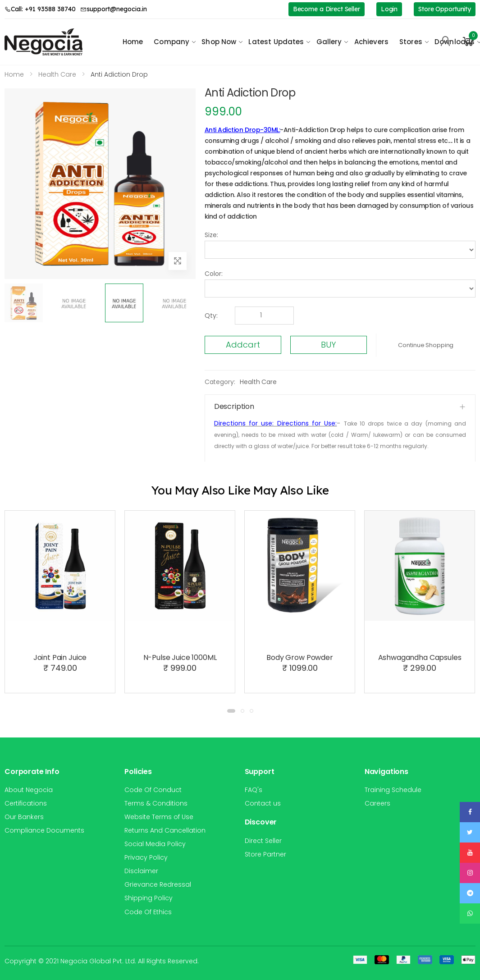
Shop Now (219, 42)
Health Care (258, 382)
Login (389, 9)
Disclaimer (141, 871)
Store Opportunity (445, 9)
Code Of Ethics (148, 912)
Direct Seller (263, 841)
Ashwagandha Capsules (420, 657)
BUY (328, 345)
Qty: (211, 316)
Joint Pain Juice (60, 657)
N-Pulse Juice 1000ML (180, 657)
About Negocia (29, 790)
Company (171, 42)
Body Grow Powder (299, 657)
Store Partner (265, 854)
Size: (211, 235)
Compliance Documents (44, 830)
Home (133, 42)
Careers (377, 803)
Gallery (329, 42)
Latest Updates (276, 42)
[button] (468, 42)
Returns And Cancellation (165, 830)
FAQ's (254, 790)
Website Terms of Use (159, 817)
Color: (214, 274)
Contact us (263, 803)
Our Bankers (24, 817)
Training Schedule (393, 790)
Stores (411, 42)
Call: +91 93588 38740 (40, 9)
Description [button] (234, 406)
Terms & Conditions (156, 803)
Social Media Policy (155, 844)
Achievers (371, 42)
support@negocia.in (114, 9)
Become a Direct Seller (327, 9)
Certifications (26, 803)
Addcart (243, 345)
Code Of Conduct (153, 790)
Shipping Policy (149, 898)
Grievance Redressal (158, 884)
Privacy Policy (146, 857)
